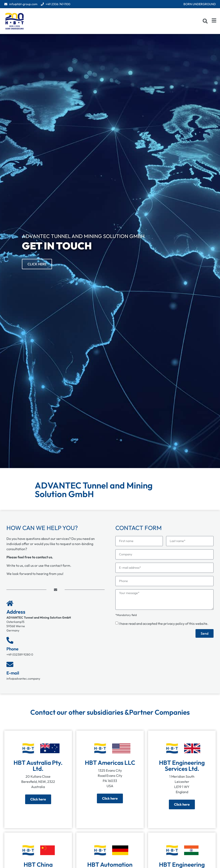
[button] (205, 21)
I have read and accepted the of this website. (164, 625)
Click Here (37, 264)
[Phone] (10, 640)
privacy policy (174, 625)
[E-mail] (10, 664)
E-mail (13, 673)
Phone (12, 649)
